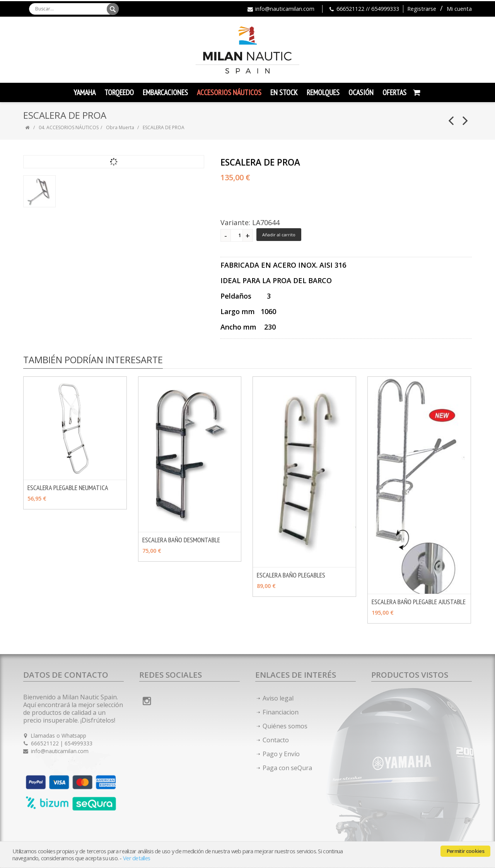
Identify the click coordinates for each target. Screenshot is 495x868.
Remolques (323, 92)
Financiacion (281, 712)
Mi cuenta (459, 9)
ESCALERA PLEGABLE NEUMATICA (68, 488)
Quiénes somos (285, 726)
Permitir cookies (465, 851)
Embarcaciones (165, 92)
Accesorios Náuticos (229, 92)
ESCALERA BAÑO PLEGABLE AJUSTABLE (419, 602)
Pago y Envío (281, 754)
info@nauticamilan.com (285, 9)
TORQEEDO (119, 92)
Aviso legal (278, 698)
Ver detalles (137, 858)
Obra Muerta (121, 127)
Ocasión (361, 92)
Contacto (276, 740)
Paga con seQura (287, 768)
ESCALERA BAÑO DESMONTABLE (181, 540)
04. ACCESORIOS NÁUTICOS (69, 127)
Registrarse (422, 9)
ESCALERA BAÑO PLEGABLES (291, 575)
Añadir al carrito (279, 235)
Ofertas (394, 92)
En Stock (284, 92)
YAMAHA (84, 92)
